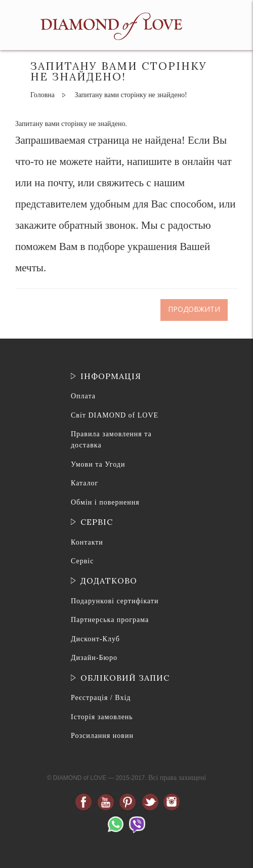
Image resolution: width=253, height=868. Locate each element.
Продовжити (194, 309)
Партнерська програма (110, 620)
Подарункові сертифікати (115, 601)
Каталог (85, 483)
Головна (43, 95)
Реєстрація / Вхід (101, 698)
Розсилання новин (102, 736)
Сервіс (82, 561)
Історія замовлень (102, 717)
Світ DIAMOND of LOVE (115, 415)
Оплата (83, 396)
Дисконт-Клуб (95, 639)
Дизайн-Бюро (94, 658)
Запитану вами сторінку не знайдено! (131, 95)
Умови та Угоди (98, 464)
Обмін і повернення (105, 502)
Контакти (87, 542)
